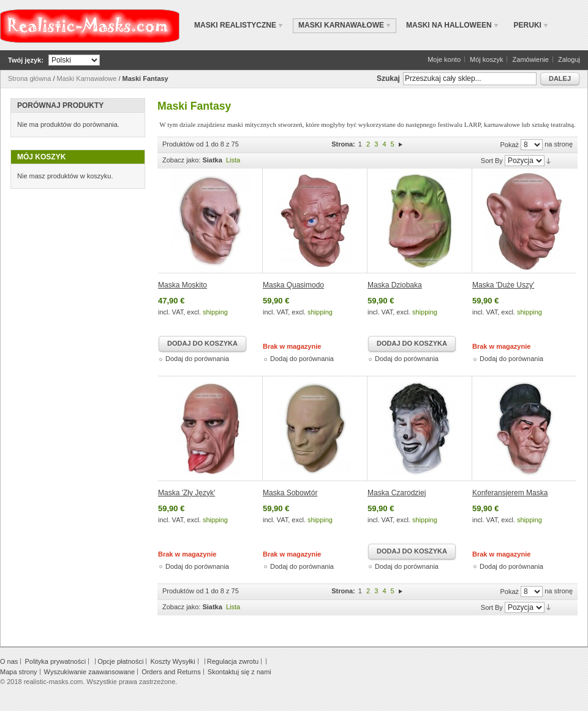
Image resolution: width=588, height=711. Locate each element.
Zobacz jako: (181, 160)
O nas (9, 661)
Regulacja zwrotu (233, 661)
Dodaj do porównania (197, 359)
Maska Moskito (183, 285)
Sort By (492, 161)
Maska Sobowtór (290, 493)
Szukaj (388, 78)
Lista (233, 160)
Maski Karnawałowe (87, 78)
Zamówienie (531, 59)
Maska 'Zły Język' (187, 493)
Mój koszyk (486, 59)
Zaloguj (569, 59)
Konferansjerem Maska (510, 493)
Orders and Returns (171, 672)
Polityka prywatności (55, 661)
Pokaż (509, 145)
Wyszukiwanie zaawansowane (89, 672)
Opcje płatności (120, 661)
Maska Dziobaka (395, 285)
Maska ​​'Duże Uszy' (503, 285)
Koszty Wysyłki (172, 661)
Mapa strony (19, 672)
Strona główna (29, 78)
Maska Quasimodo (293, 285)
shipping (215, 312)
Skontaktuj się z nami (239, 672)
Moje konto (444, 59)
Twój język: (26, 60)
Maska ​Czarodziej (397, 493)
